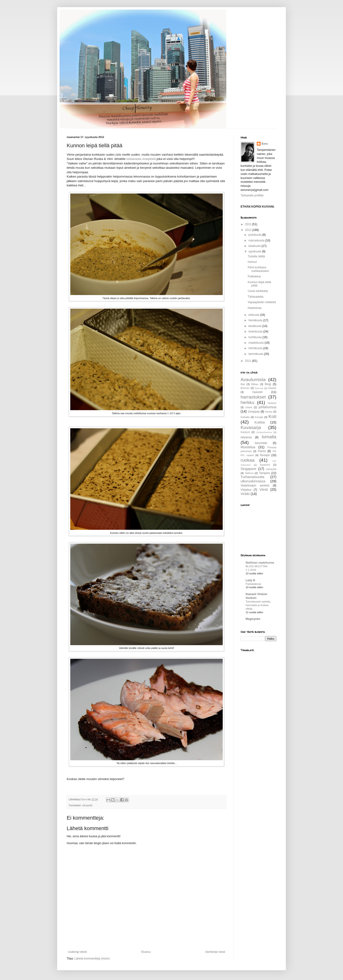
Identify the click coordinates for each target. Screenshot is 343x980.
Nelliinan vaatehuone (260, 563)
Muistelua (248, 447)
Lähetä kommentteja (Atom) (92, 959)
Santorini (265, 465)
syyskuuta (255, 251)
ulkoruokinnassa (253, 481)
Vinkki (245, 494)
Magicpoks (253, 619)
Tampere (265, 473)
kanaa (269, 412)
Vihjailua (246, 490)
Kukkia (260, 422)
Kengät (259, 417)
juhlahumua (267, 407)
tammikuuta (256, 354)
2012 (249, 230)
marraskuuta (257, 240)
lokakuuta (255, 246)
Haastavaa (255, 308)
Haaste (272, 388)
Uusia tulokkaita (258, 291)
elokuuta (254, 315)
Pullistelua (254, 276)
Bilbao (255, 384)
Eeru (265, 144)
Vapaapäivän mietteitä (262, 302)
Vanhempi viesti (215, 952)
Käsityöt (245, 432)
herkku (247, 402)
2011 (249, 361)
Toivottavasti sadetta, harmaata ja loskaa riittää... (258, 605)
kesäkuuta (255, 326)
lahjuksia (246, 437)
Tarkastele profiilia (252, 195)
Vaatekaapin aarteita (255, 485)
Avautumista (253, 380)
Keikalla (245, 417)
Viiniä (264, 490)
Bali (243, 384)
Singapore (248, 469)
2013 (249, 224)
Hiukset (272, 403)
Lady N (250, 580)
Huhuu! (252, 262)
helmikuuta (256, 348)
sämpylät (87, 805)
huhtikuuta (255, 337)
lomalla (269, 437)
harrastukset (253, 397)
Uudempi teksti (77, 952)
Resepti (265, 455)
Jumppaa (254, 412)
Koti (272, 416)
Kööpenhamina (264, 432)
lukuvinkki (261, 443)
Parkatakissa (253, 584)
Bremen (245, 388)
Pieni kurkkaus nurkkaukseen (258, 269)
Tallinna (249, 473)
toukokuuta (256, 332)
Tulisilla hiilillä (256, 256)
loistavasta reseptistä (141, 159)
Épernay (259, 388)
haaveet (257, 392)
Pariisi (262, 451)
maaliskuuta (256, 343)
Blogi (268, 384)
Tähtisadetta (256, 297)
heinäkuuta (256, 320)
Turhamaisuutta (252, 477)
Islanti (249, 407)
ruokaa (248, 460)
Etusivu (146, 952)
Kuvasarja (251, 427)
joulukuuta (255, 235)
